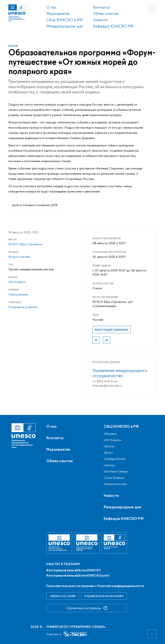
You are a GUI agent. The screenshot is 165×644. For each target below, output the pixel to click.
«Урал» (108, 453)
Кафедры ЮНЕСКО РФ (113, 26)
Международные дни (65, 26)
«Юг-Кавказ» (17, 282)
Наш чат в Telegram (63, 564)
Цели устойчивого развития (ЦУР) (35, 205)
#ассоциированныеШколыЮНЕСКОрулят (78, 576)
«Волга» (109, 446)
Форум (13, 46)
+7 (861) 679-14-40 (105, 381)
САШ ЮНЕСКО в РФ (65, 20)
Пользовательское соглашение (70, 586)
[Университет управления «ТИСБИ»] (75, 634)
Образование (18, 294)
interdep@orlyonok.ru (107, 386)
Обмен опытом (106, 14)
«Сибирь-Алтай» (115, 459)
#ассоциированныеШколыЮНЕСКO (74, 570)
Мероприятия (58, 14)
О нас (52, 7)
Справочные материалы (87, 608)
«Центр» (109, 465)
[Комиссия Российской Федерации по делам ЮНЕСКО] (87, 543)
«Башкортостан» (115, 484)
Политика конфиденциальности (121, 586)
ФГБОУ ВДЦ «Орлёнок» (25, 244)
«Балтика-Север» (116, 471)
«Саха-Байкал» (114, 478)
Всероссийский (19, 257)
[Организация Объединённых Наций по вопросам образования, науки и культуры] (59, 543)
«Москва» (110, 434)
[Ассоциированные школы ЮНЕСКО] (114, 543)
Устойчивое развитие (23, 307)
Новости (100, 20)
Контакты (101, 7)
